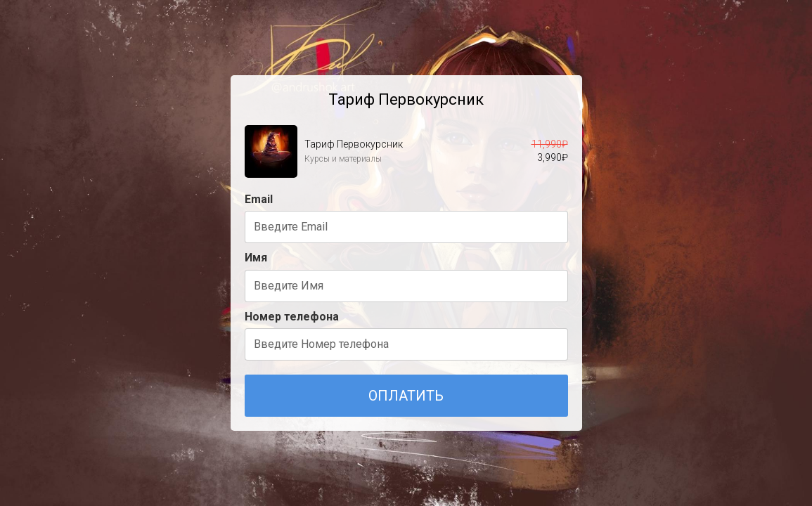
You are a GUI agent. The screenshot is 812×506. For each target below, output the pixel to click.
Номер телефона (292, 317)
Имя (256, 258)
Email (259, 199)
